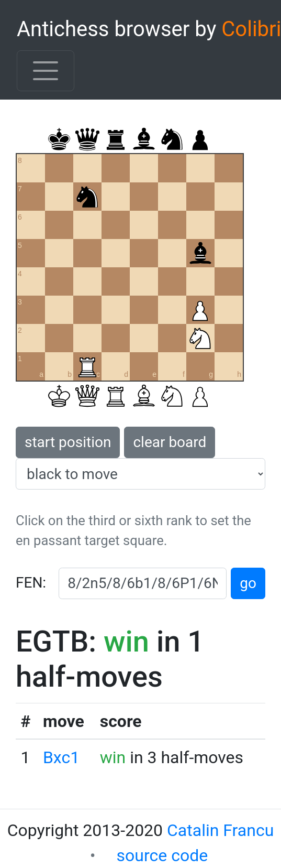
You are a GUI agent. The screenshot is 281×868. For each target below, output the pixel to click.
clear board (170, 442)
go (248, 583)
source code (162, 855)
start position (68, 442)
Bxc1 (61, 757)
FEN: (31, 583)
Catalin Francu (220, 830)
